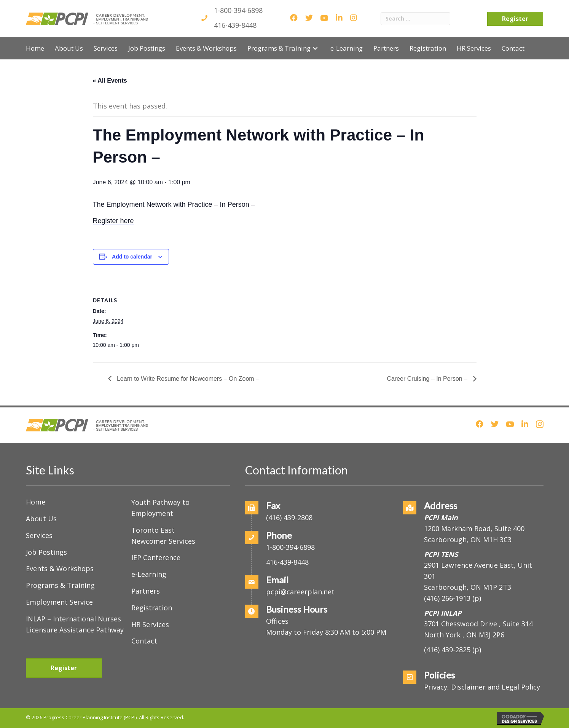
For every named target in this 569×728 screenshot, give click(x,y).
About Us (41, 519)
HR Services (150, 624)
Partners (146, 591)
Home (36, 502)
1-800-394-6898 (238, 10)
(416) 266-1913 (447, 598)
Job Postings (46, 552)
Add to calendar (132, 257)
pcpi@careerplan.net (300, 592)
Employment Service (59, 602)
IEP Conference (156, 557)
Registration (152, 608)
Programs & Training (60, 585)
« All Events (110, 81)
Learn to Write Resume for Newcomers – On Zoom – (187, 379)
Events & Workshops (60, 568)
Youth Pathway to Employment (160, 508)
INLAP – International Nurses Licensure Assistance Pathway (75, 624)
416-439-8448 (235, 25)
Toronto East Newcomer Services (163, 536)
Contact (144, 641)
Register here (113, 221)
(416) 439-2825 (447, 650)
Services (39, 535)
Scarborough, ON (468, 587)
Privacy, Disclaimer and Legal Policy (482, 687)
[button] (315, 48)
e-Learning (149, 574)
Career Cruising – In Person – (428, 379)
